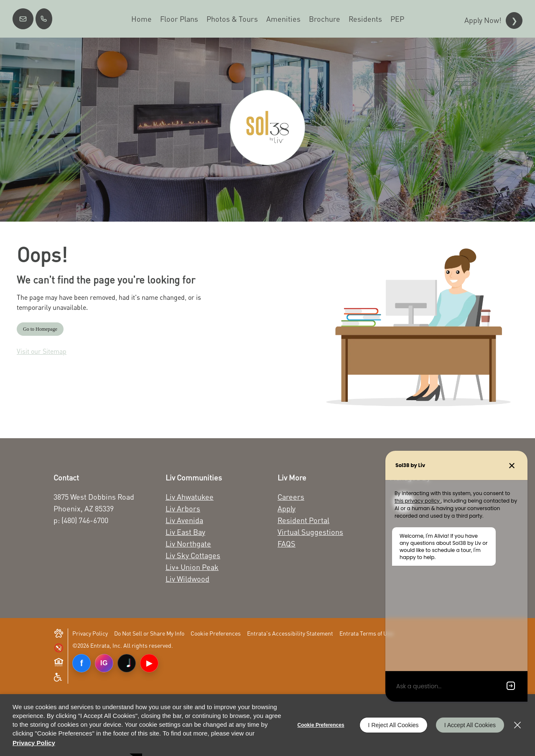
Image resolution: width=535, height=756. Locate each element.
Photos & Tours (232, 19)
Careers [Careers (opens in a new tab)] (291, 497)
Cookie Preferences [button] (216, 633)
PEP (397, 19)
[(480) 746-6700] (44, 19)
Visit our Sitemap (42, 351)
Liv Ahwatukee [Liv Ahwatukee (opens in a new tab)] (190, 497)
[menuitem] (141, 19)
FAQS (287, 544)
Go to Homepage (40, 329)
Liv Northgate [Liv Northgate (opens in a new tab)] (188, 544)
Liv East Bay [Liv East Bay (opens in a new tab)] (185, 532)
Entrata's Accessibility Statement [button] (290, 633)
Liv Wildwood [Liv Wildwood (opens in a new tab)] (187, 579)
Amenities (283, 19)
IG (104, 663)
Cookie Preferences (321, 725)
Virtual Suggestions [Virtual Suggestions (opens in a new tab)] (310, 532)
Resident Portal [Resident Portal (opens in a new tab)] (303, 520)
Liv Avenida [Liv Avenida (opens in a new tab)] (184, 520)
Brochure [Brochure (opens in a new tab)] (325, 19)
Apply (287, 508)
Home (141, 19)
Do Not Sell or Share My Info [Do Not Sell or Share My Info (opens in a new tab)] (149, 633)
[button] (23, 19)
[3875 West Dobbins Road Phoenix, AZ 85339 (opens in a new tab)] (100, 503)
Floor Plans (179, 19)
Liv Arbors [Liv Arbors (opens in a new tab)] (183, 508)
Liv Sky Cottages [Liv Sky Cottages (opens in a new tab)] (193, 555)
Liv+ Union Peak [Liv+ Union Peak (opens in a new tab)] (192, 567)
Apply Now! (483, 20)
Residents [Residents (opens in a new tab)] (365, 19)
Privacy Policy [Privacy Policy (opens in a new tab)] (90, 633)
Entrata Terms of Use (366, 633)
